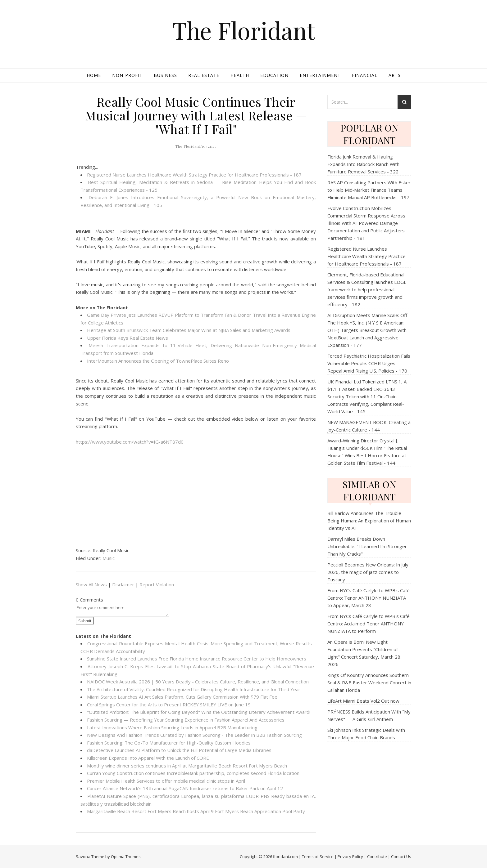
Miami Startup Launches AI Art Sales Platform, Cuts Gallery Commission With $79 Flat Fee (182, 697)
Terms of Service (318, 857)
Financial (365, 75)
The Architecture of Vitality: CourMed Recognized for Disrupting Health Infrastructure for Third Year (194, 689)
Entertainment (320, 75)
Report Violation (157, 584)
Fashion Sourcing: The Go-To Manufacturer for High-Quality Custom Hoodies (169, 743)
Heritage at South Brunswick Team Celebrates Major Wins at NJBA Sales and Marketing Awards (189, 330)
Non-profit (127, 75)
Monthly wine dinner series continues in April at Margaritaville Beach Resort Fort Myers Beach (187, 766)
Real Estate (204, 75)
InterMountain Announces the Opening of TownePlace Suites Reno (158, 361)
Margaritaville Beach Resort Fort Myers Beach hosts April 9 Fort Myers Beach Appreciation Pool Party (196, 811)
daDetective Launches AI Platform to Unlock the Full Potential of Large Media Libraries (179, 750)
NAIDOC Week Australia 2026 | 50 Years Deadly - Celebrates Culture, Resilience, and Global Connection (198, 682)
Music (109, 558)
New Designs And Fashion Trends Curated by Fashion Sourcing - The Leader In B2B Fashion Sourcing (194, 735)
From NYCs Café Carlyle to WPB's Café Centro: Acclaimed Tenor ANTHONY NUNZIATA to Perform (369, 624)
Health (240, 75)
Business (165, 75)
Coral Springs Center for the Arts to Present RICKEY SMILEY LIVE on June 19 (169, 705)
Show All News (91, 584)
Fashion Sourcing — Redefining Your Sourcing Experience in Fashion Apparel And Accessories (186, 720)
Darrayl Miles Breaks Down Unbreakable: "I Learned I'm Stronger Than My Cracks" (367, 546)
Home (94, 75)
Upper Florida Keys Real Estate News (127, 338)
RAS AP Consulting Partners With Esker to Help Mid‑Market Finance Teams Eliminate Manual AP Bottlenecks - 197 (369, 190)
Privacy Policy (350, 857)
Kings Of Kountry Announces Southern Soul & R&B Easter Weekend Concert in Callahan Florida (369, 682)
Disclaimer (123, 584)
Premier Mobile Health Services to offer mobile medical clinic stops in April (166, 781)
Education (274, 75)
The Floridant (244, 30)
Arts (395, 75)
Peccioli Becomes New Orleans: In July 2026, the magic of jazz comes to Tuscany (368, 572)
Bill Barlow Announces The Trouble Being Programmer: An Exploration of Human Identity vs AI (369, 521)
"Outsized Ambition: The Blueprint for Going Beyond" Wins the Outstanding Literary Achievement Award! (199, 712)
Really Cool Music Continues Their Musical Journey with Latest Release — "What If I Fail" (196, 115)
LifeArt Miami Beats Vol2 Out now (363, 701)
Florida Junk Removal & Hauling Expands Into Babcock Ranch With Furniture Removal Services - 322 (363, 164)
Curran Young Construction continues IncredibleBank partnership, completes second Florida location (193, 773)
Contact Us (401, 857)
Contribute (377, 857)
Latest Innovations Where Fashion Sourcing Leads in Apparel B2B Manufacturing (172, 727)
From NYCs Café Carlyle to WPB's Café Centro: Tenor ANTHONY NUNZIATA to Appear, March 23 (369, 598)
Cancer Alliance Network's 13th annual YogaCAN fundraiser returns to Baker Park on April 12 (185, 788)
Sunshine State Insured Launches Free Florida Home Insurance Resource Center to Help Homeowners (197, 659)
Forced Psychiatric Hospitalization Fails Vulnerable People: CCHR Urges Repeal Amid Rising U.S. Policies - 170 (369, 363)
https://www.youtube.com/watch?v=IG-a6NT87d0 (130, 442)
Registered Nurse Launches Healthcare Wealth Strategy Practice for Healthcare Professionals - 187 (194, 175)
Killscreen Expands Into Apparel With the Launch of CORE (148, 758)
